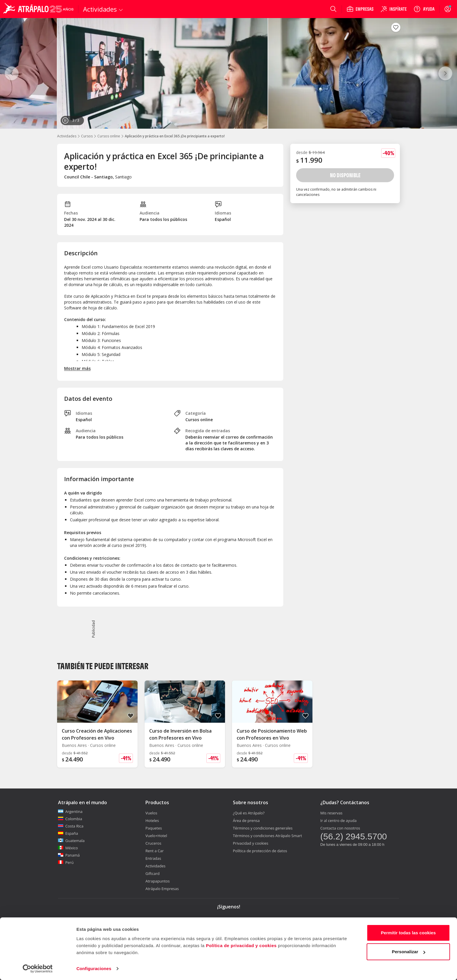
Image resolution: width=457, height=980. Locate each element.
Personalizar (409, 952)
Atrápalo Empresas (162, 889)
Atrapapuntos (158, 881)
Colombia (70, 819)
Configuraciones (94, 969)
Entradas (153, 858)
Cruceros (153, 843)
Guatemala (71, 841)
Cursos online (109, 136)
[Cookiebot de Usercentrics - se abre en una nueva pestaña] (38, 969)
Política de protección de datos (260, 851)
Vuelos (151, 813)
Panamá (69, 855)
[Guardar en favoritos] (396, 27)
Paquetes (154, 828)
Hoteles (152, 820)
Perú (66, 862)
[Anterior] (12, 73)
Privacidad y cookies (251, 843)
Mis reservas (331, 813)
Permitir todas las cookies (408, 933)
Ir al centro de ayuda (338, 820)
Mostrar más (77, 368)
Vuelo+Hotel (156, 836)
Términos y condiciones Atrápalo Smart (267, 836)
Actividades (67, 136)
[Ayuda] (424, 9)
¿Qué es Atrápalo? (249, 813)
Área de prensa (246, 820)
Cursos (87, 136)
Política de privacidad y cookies (241, 946)
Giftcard (152, 873)
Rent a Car (155, 851)
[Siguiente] (445, 73)
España (68, 833)
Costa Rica (71, 826)
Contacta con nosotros (340, 828)
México (68, 848)
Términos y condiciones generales (263, 828)
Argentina (70, 811)
